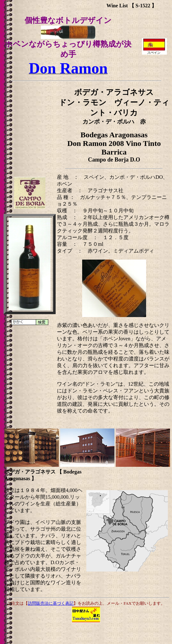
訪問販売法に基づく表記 (51, 603)
